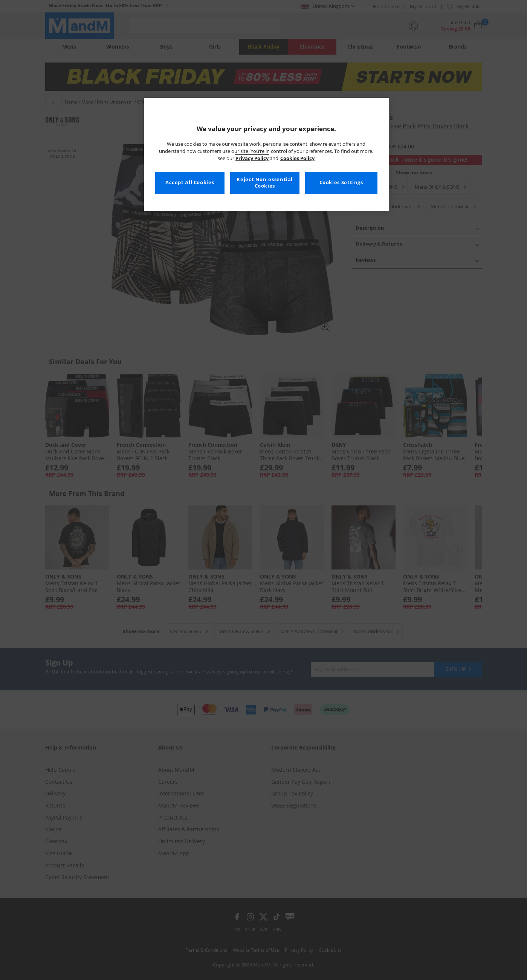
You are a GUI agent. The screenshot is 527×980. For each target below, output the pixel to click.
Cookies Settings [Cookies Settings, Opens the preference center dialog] (341, 182)
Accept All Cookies (190, 182)
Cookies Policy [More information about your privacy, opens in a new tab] (297, 158)
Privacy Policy (252, 158)
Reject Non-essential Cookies (265, 183)
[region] (266, 154)
